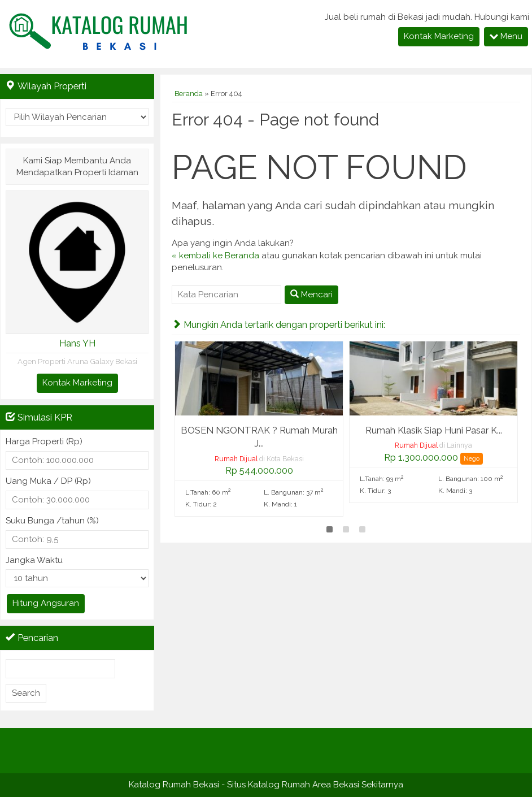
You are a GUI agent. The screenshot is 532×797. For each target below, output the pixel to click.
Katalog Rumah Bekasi (174, 785)
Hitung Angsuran (46, 603)
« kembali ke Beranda (215, 255)
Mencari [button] (311, 294)
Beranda (189, 94)
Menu (506, 36)
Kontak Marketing (439, 36)
